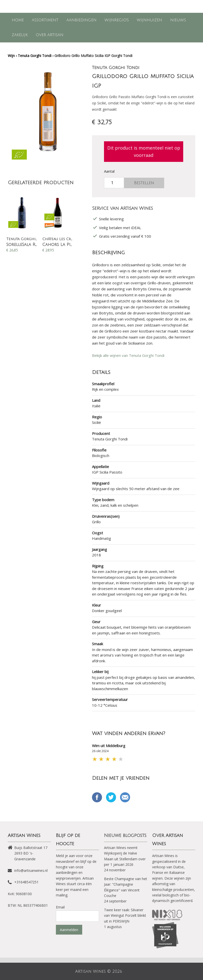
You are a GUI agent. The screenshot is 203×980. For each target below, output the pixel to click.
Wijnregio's (117, 20)
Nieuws (178, 20)
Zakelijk (20, 35)
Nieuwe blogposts (125, 835)
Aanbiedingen (81, 20)
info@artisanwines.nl (31, 870)
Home (18, 20)
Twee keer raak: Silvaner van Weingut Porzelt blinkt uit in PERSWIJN (125, 916)
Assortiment (45, 20)
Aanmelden (69, 930)
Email (125, 797)
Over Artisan (50, 35)
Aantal (109, 171)
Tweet (111, 797)
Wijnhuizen (149, 20)
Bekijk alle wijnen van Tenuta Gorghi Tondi (128, 355)
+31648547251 (26, 882)
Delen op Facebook (97, 797)
